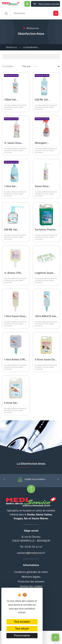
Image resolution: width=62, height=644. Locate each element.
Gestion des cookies (31, 586)
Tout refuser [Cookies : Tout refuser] (22, 629)
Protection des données (31, 581)
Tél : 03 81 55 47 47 (31, 547)
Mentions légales (31, 577)
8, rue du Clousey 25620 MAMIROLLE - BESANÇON (31, 539)
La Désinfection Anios (31, 47)
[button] (4, 479)
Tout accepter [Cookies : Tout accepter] (22, 622)
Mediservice (11, 47)
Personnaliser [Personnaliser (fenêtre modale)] (22, 636)
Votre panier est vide (45, 4)
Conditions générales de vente (31, 572)
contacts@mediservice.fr (31, 553)
